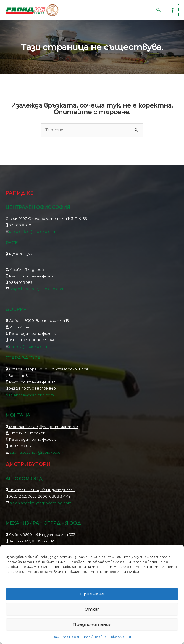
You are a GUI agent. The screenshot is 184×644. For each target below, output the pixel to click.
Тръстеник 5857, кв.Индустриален (40, 493)
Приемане (92, 594)
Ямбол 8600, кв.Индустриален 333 (40, 538)
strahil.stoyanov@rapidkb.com (37, 456)
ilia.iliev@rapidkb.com (29, 350)
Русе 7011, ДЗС (20, 258)
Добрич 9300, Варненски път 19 (39, 324)
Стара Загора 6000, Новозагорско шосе (47, 373)
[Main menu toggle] (173, 12)
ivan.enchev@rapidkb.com (30, 399)
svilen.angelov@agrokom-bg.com (41, 506)
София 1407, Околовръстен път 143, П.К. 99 (46, 222)
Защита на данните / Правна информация (92, 637)
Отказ (92, 609)
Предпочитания (92, 624)
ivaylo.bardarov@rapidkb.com (37, 293)
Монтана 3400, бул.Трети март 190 (42, 430)
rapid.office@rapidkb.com (33, 235)
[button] (159, 12)
